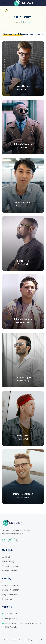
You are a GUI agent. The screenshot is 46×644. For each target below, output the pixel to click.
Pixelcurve (23, 640)
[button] (43, 3)
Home (17, 22)
